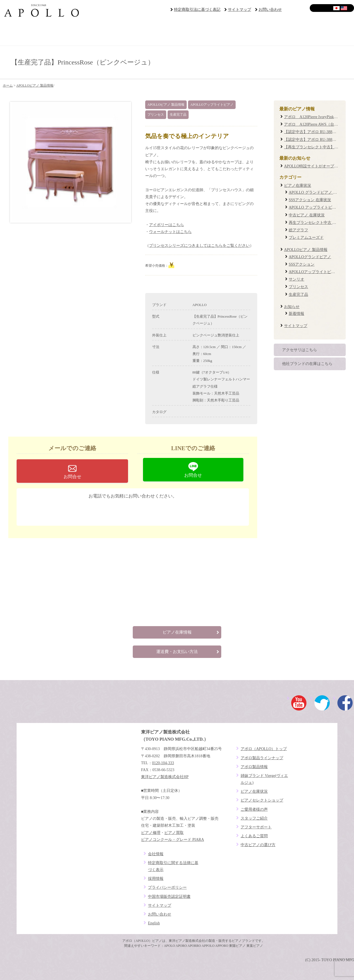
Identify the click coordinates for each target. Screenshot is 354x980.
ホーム (8, 85)
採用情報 (156, 879)
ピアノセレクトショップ (88, 33)
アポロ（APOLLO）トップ (264, 749)
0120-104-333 (137, 510)
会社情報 (156, 854)
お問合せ (72, 477)
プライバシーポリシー (167, 887)
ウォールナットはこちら (170, 232)
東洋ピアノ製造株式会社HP (165, 777)
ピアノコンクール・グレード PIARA (173, 840)
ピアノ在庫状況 (298, 186)
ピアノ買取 (174, 833)
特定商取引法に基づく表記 (197, 10)
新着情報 (296, 314)
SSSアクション (302, 264)
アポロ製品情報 (254, 767)
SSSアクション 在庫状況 (310, 200)
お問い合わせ (270, 10)
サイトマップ (240, 10)
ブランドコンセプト (29, 33)
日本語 (337, 8)
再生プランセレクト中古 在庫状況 (318, 223)
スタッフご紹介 (254, 818)
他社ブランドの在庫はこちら (307, 364)
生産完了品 (178, 115)
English (344, 8)
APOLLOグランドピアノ (310, 257)
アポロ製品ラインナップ (262, 758)
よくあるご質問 (325, 33)
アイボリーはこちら (166, 225)
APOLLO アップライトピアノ (314, 207)
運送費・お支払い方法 (177, 652)
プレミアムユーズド (306, 238)
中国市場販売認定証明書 (169, 897)
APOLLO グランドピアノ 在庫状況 (319, 192)
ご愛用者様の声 (206, 33)
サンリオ (296, 279)
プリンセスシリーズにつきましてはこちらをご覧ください (199, 246)
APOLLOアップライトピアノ (212, 105)
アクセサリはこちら (300, 350)
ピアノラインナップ (148, 33)
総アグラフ (298, 230)
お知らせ (292, 307)
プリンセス (156, 115)
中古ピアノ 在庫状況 (307, 215)
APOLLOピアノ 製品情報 (35, 85)
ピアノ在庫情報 (177, 632)
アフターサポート (265, 33)
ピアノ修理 (151, 833)
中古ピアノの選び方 (258, 845)
